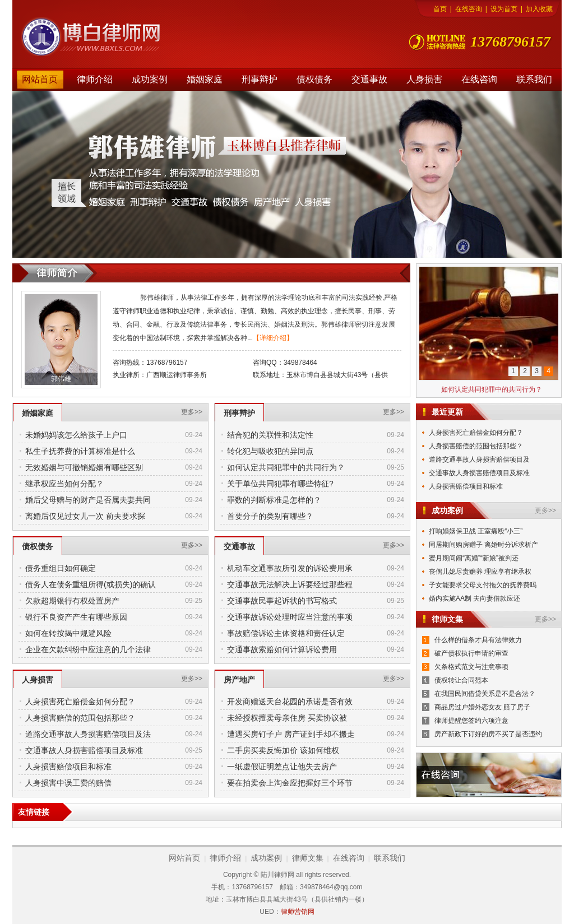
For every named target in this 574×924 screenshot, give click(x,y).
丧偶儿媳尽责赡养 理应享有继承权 (480, 572)
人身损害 (424, 79)
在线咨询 (469, 9)
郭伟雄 (61, 379)
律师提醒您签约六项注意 (471, 721)
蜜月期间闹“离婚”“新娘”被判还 (474, 558)
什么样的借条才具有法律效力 (478, 640)
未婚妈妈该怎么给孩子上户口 (76, 435)
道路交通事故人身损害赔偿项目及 (479, 459)
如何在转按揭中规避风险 (68, 633)
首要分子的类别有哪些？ (270, 516)
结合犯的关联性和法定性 (270, 435)
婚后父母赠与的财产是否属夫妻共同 (88, 500)
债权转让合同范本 (461, 680)
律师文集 (308, 858)
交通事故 (369, 79)
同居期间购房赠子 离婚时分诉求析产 (483, 545)
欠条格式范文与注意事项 (471, 667)
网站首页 (40, 79)
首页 (440, 9)
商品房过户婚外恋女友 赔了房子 (482, 707)
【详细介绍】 (273, 338)
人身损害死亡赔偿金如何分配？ (80, 702)
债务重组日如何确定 (61, 568)
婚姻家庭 (205, 79)
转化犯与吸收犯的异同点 (270, 451)
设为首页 (504, 9)
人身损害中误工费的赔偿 (68, 783)
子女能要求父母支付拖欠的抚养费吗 (483, 585)
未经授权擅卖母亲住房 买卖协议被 (287, 718)
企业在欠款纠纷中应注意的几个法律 (88, 649)
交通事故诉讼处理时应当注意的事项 (290, 617)
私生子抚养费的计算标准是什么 (80, 451)
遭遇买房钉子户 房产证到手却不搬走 (291, 734)
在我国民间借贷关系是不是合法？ (485, 694)
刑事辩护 (260, 79)
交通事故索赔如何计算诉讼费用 (282, 649)
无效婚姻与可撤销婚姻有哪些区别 (84, 467)
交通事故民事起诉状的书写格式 (282, 601)
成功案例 (150, 79)
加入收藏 (539, 9)
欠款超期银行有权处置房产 (72, 601)
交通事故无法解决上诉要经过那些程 (290, 584)
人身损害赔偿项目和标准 (68, 767)
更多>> (192, 412)
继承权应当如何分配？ (64, 484)
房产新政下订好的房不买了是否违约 (488, 734)
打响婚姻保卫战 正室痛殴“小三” (476, 531)
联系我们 (534, 79)
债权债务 (314, 79)
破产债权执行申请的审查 (471, 653)
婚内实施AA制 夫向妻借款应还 (475, 598)
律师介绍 (95, 79)
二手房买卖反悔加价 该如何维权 (283, 750)
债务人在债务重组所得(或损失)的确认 (91, 584)
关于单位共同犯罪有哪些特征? (280, 484)
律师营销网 (298, 912)
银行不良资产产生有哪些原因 (76, 617)
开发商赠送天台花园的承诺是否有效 (290, 702)
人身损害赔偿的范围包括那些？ (80, 718)
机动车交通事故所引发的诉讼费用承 (290, 568)
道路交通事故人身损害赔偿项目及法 (88, 734)
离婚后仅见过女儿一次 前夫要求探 (85, 516)
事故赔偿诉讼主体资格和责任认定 (286, 633)
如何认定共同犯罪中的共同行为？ (286, 467)
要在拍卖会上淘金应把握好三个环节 (290, 783)
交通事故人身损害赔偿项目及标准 (84, 750)
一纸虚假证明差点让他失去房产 (282, 767)
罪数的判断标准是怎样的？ (274, 500)
